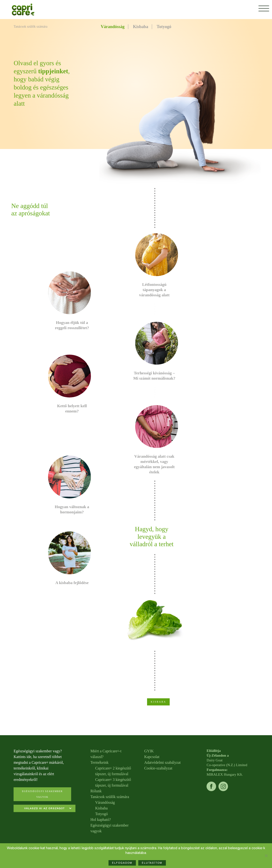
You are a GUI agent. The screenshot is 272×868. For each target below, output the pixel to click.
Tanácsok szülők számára (110, 797)
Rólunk (96, 791)
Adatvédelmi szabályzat (162, 762)
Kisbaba (141, 27)
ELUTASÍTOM (152, 863)
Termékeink (99, 762)
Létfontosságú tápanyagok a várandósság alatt (154, 290)
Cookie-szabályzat (158, 768)
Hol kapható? (101, 820)
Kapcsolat (152, 757)
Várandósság (113, 27)
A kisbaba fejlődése (72, 583)
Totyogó (164, 27)
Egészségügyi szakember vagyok (42, 794)
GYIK (149, 751)
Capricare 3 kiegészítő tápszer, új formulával (113, 782)
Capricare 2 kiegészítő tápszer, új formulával (113, 771)
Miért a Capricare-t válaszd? (106, 754)
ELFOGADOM (122, 863)
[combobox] (45, 809)
